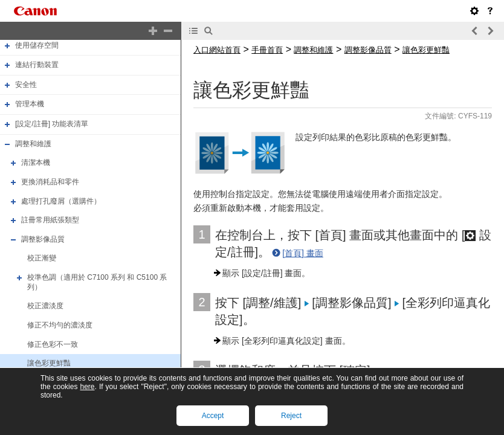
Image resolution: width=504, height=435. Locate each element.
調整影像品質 (43, 239)
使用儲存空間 (37, 45)
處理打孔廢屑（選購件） (61, 201)
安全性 (26, 85)
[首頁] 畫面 (303, 253)
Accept (213, 416)
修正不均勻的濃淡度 (60, 325)
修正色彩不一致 (53, 344)
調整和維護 (33, 144)
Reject (291, 416)
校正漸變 (42, 259)
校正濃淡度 (45, 306)
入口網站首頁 (217, 50)
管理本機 (30, 105)
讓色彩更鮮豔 (49, 363)
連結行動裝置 (37, 65)
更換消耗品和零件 (50, 182)
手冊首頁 (267, 50)
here (87, 387)
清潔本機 (36, 163)
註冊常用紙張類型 (50, 220)
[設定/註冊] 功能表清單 (52, 124)
